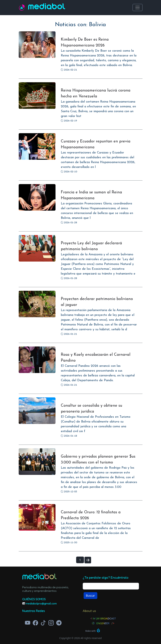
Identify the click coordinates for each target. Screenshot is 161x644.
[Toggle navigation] (138, 7)
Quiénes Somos (34, 599)
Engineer (103, 623)
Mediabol (47, 7)
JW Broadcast (106, 618)
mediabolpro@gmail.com (41, 603)
